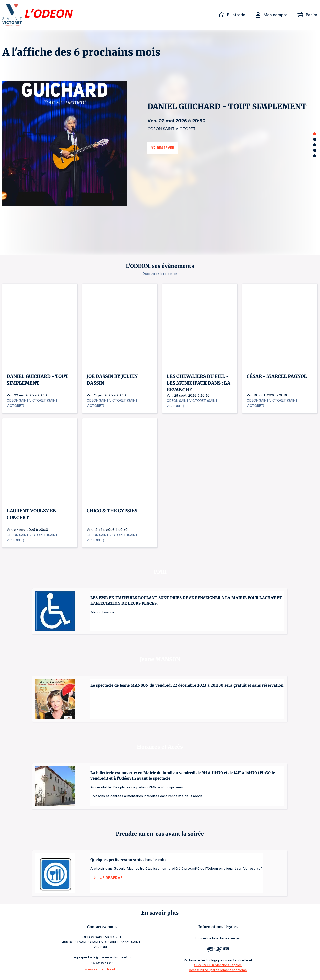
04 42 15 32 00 (101, 963)
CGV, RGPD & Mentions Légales (219, 965)
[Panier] (307, 15)
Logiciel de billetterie (212, 938)
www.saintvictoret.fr (101, 969)
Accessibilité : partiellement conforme (219, 970)
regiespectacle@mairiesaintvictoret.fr (101, 957)
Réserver (164, 148)
